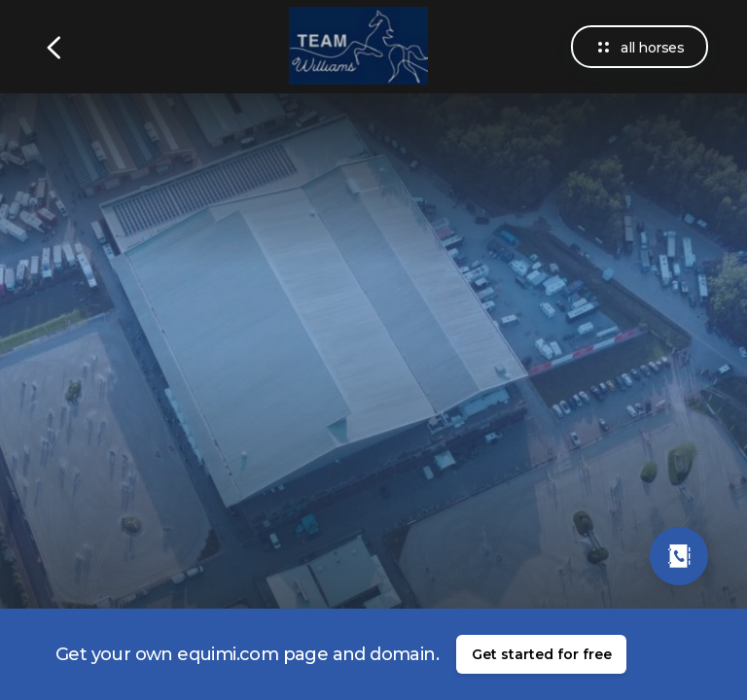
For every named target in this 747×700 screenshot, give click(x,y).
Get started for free (542, 654)
